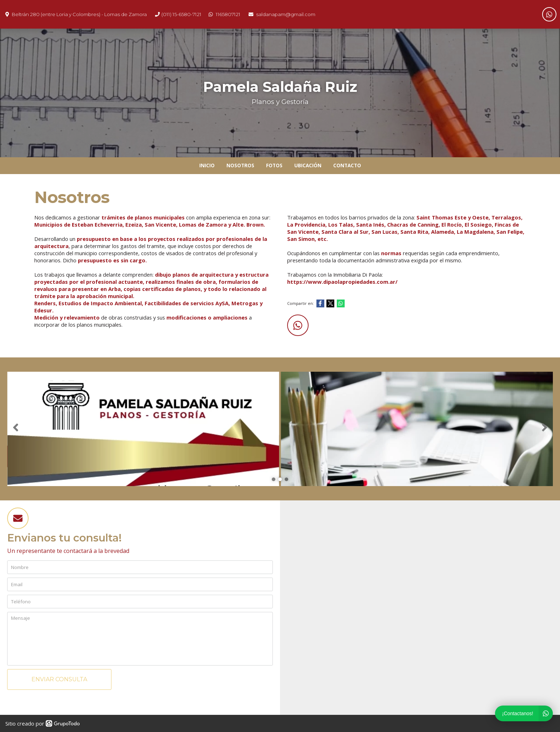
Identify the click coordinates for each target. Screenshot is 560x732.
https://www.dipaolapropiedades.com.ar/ (342, 282)
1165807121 (228, 14)
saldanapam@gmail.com (286, 14)
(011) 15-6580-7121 (181, 14)
